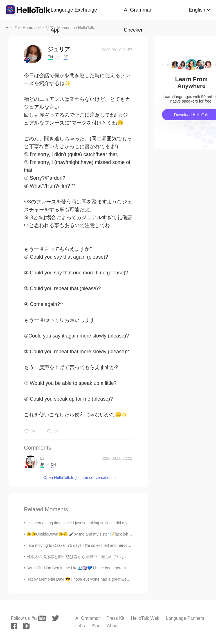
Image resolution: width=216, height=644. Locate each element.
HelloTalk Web (145, 618)
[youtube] (39, 618)
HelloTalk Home (19, 28)
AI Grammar (88, 618)
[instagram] (26, 626)
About (113, 626)
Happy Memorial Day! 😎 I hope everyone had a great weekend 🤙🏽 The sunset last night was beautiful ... (118, 579)
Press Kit (115, 618)
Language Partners (185, 618)
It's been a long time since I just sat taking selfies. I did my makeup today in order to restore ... (108, 523)
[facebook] (14, 626)
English (197, 10)
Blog (96, 626)
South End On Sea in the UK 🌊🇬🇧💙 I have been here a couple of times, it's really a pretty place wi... (115, 568)
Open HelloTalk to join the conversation (77, 478)
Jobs (80, 626)
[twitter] (56, 618)
